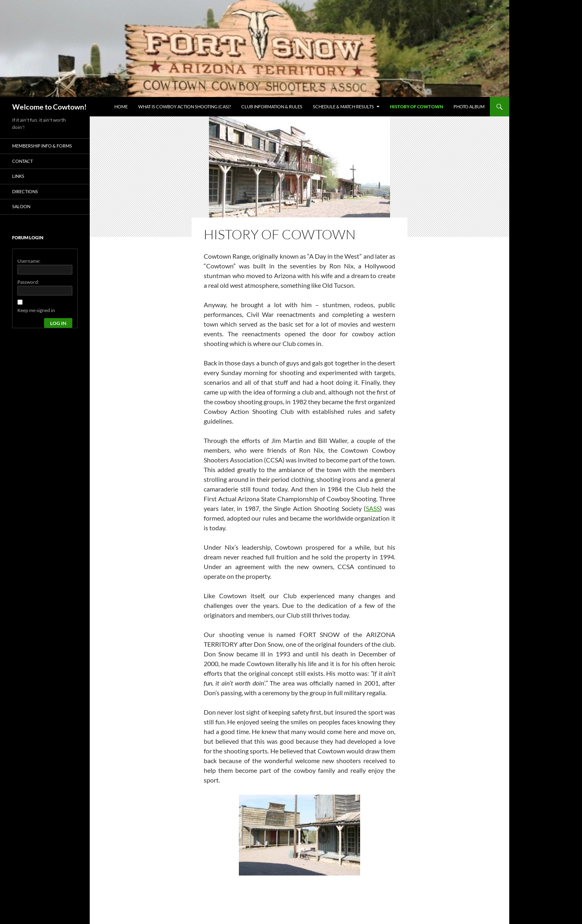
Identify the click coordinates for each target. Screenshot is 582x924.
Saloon (21, 206)
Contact (22, 161)
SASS (373, 508)
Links (18, 176)
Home (121, 107)
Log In (58, 323)
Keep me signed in (36, 310)
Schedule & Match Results (343, 107)
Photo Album (469, 107)
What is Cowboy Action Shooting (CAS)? (185, 107)
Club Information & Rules (272, 107)
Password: (28, 282)
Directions (25, 191)
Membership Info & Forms (42, 146)
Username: (29, 261)
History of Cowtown (416, 107)
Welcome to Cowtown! (49, 107)
